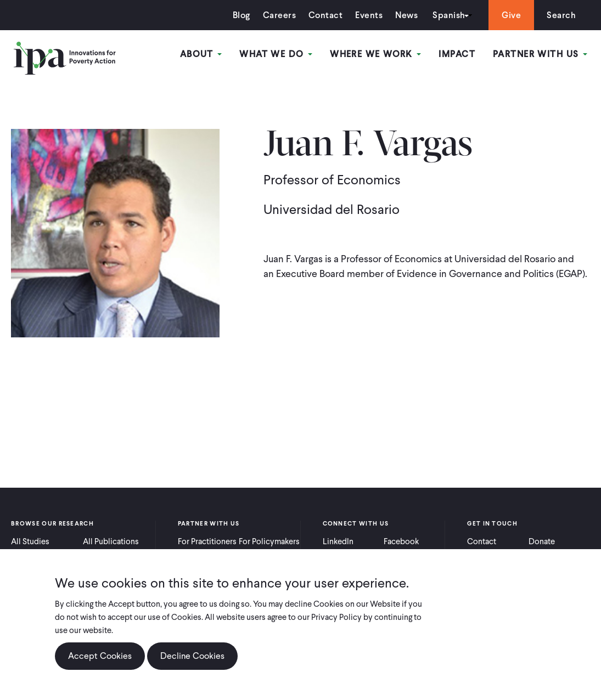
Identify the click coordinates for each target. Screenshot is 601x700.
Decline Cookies (192, 656)
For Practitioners (207, 541)
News (406, 15)
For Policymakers (269, 541)
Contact (325, 15)
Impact (457, 54)
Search (561, 15)
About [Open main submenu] (201, 54)
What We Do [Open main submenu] (276, 54)
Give (511, 15)
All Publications (111, 541)
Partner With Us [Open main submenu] (540, 54)
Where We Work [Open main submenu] (375, 54)
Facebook (401, 541)
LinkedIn (338, 541)
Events (369, 15)
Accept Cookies (100, 656)
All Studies (30, 541)
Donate (542, 541)
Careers (279, 15)
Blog (241, 15)
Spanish (449, 15)
